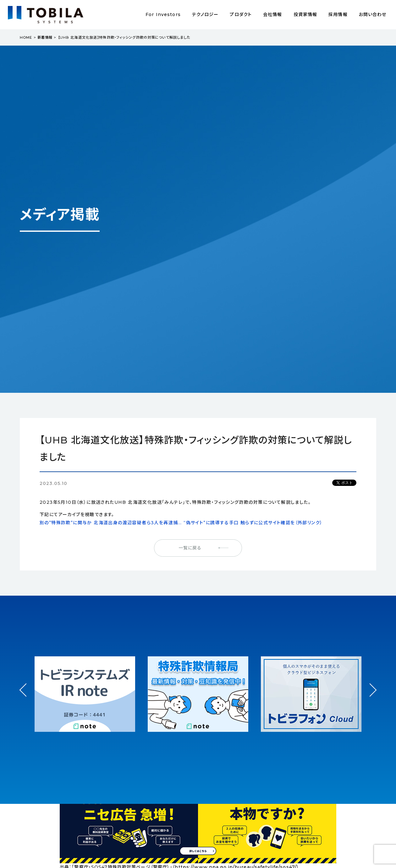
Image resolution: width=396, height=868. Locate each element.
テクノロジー (205, 14)
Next (370, 684)
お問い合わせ (373, 14)
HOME (26, 37)
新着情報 (45, 37)
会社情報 (272, 14)
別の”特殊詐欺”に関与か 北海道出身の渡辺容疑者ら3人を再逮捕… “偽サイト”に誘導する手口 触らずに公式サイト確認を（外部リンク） (181, 523)
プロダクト (241, 14)
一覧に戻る (190, 548)
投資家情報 (305, 14)
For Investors (163, 14)
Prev (26, 696)
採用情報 (338, 14)
